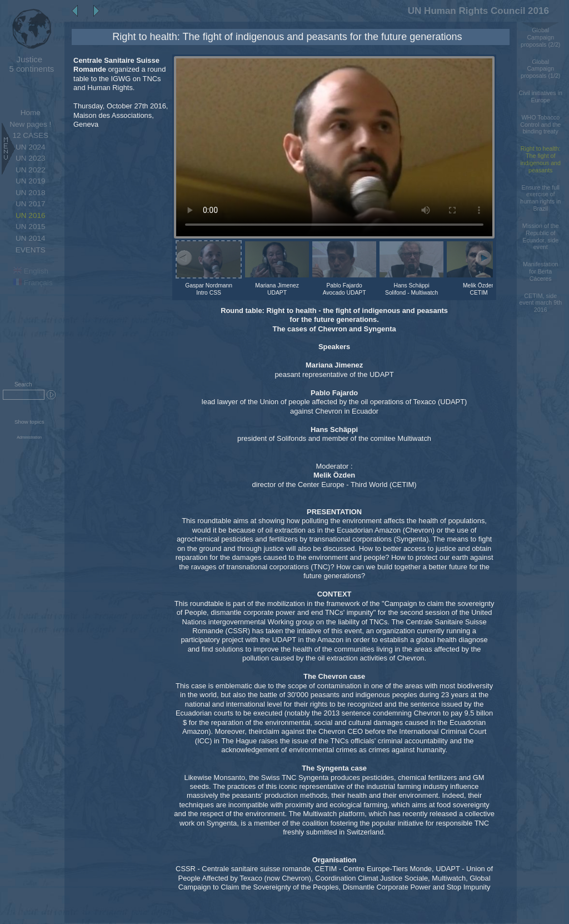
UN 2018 (30, 193)
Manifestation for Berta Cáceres (541, 271)
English (31, 271)
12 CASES (30, 135)
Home (31, 113)
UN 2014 (30, 238)
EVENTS (31, 250)
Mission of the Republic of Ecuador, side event (541, 236)
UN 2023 (30, 158)
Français (33, 283)
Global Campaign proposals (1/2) (540, 69)
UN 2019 (30, 181)
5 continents (29, 64)
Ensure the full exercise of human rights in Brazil (540, 198)
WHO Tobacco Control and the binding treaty (540, 125)
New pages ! (30, 124)
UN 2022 (30, 170)
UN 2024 (30, 147)
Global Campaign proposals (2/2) (540, 37)
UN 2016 (30, 215)
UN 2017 (30, 204)
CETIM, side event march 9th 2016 (540, 303)
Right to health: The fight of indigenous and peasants (541, 159)
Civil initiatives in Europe (541, 96)
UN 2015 (30, 227)
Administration (29, 438)
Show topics (29, 422)
